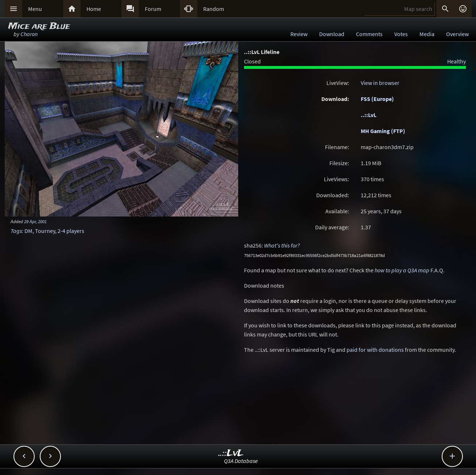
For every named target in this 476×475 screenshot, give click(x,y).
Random (214, 9)
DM (28, 231)
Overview (457, 34)
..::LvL (369, 115)
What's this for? (282, 245)
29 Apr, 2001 (35, 221)
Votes (401, 34)
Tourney (45, 231)
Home (94, 9)
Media (427, 34)
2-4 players (71, 231)
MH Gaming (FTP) (383, 131)
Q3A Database (241, 461)
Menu (35, 9)
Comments (369, 34)
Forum (153, 9)
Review (299, 34)
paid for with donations (375, 350)
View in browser (380, 83)
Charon (29, 34)
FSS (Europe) (377, 99)
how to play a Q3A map (402, 270)
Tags (16, 231)
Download (332, 34)
